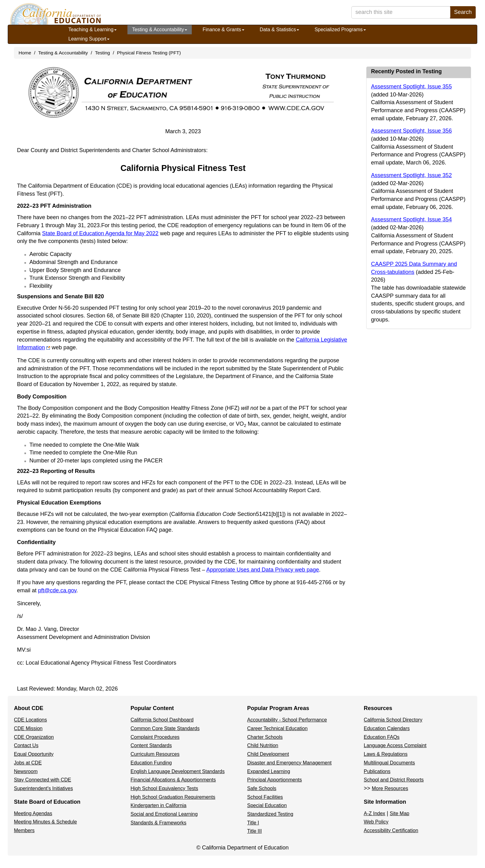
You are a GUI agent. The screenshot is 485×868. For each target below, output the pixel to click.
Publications (377, 771)
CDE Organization (34, 737)
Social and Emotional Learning (164, 814)
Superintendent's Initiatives (43, 788)
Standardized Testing (270, 814)
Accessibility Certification (391, 830)
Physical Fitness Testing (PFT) (149, 53)
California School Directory (393, 720)
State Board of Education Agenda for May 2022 (100, 233)
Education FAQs (382, 737)
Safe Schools (262, 788)
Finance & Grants (223, 30)
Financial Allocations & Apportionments (173, 780)
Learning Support (89, 39)
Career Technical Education (277, 728)
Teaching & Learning (92, 30)
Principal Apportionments (275, 780)
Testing (102, 53)
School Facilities (265, 797)
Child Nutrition (263, 745)
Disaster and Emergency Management (289, 763)
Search (463, 12)
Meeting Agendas (33, 813)
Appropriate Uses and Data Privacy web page (263, 570)
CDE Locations (30, 720)
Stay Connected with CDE (43, 780)
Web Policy (376, 822)
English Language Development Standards (178, 771)
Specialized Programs (340, 30)
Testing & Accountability (160, 30)
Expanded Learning (269, 771)
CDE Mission (28, 728)
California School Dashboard (162, 720)
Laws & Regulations (386, 754)
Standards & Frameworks (159, 823)
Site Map (399, 813)
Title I (253, 823)
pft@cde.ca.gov (57, 590)
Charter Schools (265, 737)
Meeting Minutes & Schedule (45, 822)
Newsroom (26, 771)
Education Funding (151, 763)
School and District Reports (394, 780)
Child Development (268, 754)
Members (24, 830)
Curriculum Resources (155, 754)
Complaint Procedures (155, 737)
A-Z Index (374, 813)
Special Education (267, 805)
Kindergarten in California (159, 805)
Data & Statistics (279, 30)
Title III (254, 831)
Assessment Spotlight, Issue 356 (412, 131)
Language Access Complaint (395, 745)
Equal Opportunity (34, 754)
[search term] (401, 12)
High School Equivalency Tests (164, 788)
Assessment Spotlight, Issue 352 (412, 175)
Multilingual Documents (389, 763)
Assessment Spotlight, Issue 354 (412, 219)
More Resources (390, 788)
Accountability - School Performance (287, 720)
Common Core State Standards (165, 728)
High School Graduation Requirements (173, 797)
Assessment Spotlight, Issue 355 (412, 87)
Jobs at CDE (28, 763)
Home (25, 53)
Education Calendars (387, 728)
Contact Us (26, 745)
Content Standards (151, 745)
